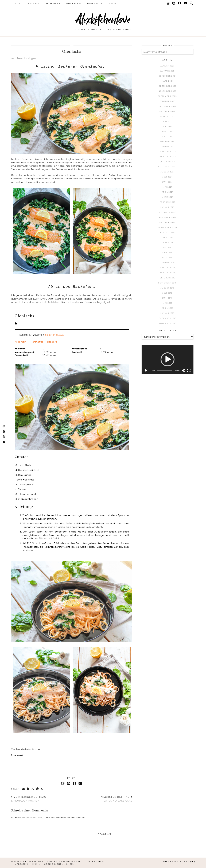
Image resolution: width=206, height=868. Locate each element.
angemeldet (30, 817)
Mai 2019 (168, 303)
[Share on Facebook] (28, 789)
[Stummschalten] (183, 370)
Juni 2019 (167, 298)
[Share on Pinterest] (38, 789)
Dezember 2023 (168, 86)
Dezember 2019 (168, 268)
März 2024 (167, 81)
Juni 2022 (167, 121)
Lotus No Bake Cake (117, 799)
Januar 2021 (167, 207)
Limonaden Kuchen (29, 799)
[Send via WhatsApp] (42, 789)
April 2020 (167, 253)
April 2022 (168, 131)
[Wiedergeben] (146, 370)
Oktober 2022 (167, 111)
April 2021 (168, 192)
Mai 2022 (168, 126)
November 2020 (168, 217)
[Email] (186, 3)
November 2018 (167, 323)
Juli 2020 (168, 237)
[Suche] (192, 3)
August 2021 (168, 172)
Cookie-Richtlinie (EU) (59, 864)
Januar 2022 (167, 147)
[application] (168, 359)
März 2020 (167, 258)
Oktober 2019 (167, 278)
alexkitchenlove (54, 335)
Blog (18, 3)
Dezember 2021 (168, 152)
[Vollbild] (189, 370)
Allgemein (21, 342)
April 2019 (168, 308)
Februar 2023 (168, 101)
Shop (113, 3)
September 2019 (167, 283)
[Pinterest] (174, 3)
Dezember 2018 (168, 318)
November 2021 (167, 157)
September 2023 (167, 96)
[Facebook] (180, 3)
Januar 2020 (168, 263)
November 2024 (168, 76)
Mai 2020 (167, 248)
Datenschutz (96, 861)
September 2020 (168, 227)
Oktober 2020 (168, 222)
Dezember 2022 (168, 106)
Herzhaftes (37, 342)
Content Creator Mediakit (65, 861)
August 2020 (167, 232)
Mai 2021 (168, 187)
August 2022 (168, 116)
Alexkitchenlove (103, 20)
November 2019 (167, 273)
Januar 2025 (167, 71)
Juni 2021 (167, 182)
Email (36, 864)
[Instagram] (168, 3)
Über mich (74, 3)
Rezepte (34, 3)
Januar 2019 (167, 313)
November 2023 (167, 91)
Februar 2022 (168, 142)
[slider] (165, 370)
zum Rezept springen (24, 58)
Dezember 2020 (167, 212)
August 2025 (168, 66)
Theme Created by (179, 861)
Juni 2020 (168, 242)
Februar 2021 (168, 202)
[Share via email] (24, 789)
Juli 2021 (167, 177)
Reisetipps (53, 3)
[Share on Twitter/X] (33, 789)
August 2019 (168, 288)
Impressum (95, 3)
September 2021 (167, 167)
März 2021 (168, 197)
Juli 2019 (167, 293)
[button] (168, 359)
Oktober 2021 (167, 162)
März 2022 (168, 137)
